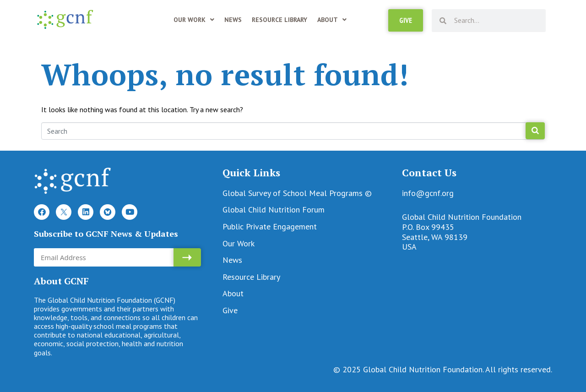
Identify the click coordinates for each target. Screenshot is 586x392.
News (233, 20)
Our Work (194, 20)
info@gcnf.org (428, 193)
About (332, 20)
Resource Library (279, 20)
